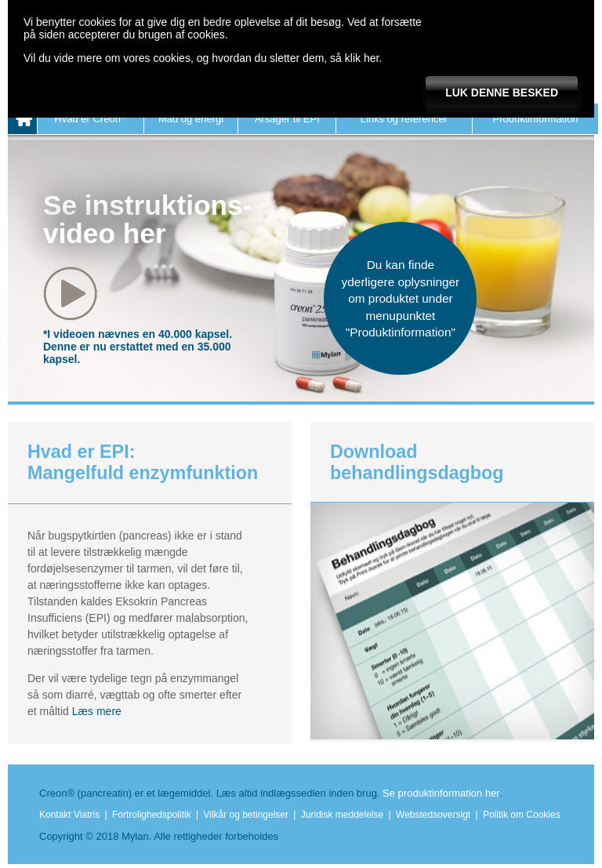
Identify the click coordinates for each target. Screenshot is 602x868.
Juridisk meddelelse (342, 815)
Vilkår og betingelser (247, 815)
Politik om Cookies (522, 815)
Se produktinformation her (441, 793)
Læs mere (97, 711)
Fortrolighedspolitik (152, 815)
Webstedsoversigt (433, 815)
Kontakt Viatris (69, 815)
